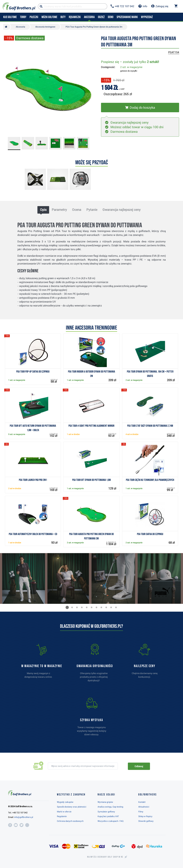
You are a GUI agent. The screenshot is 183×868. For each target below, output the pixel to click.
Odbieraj (139, 766)
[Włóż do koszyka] (140, 108)
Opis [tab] (43, 210)
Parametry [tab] (59, 210)
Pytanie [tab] (92, 210)
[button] (67, 607)
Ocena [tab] (77, 210)
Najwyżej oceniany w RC (105, 857)
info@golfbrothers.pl (24, 817)
